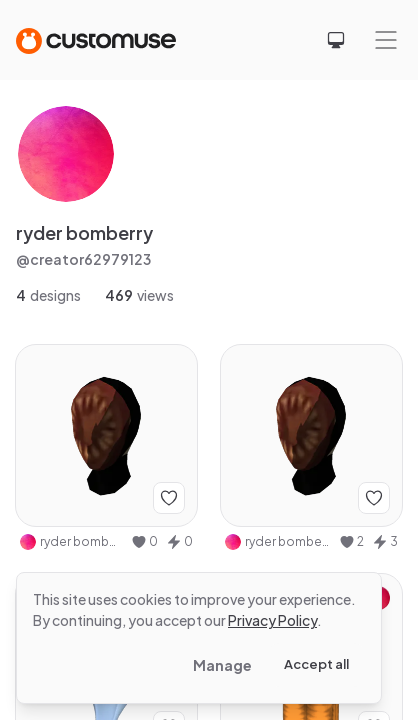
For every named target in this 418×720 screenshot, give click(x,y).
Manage (222, 665)
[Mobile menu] (386, 40)
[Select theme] (336, 40)
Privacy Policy (272, 620)
